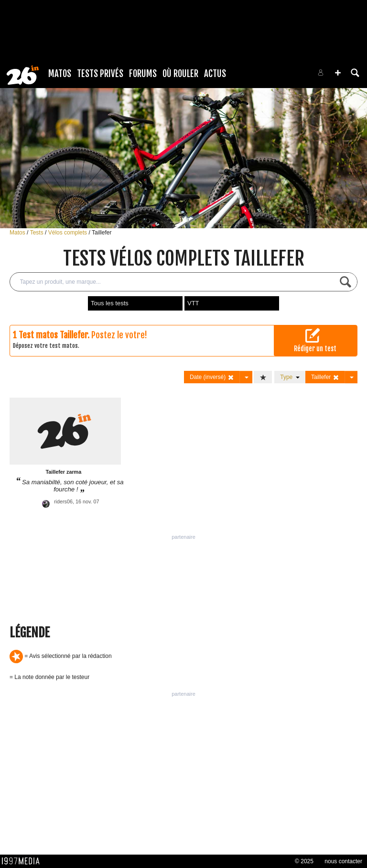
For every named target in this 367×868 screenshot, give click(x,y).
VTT (193, 303)
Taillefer (102, 233)
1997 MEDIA (23, 861)
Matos (60, 74)
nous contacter (343, 861)
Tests (38, 233)
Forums (143, 74)
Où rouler (180, 74)
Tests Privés (100, 74)
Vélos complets (69, 233)
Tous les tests (110, 303)
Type (290, 377)
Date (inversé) (212, 377)
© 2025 (304, 861)
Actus (215, 74)
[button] (338, 73)
